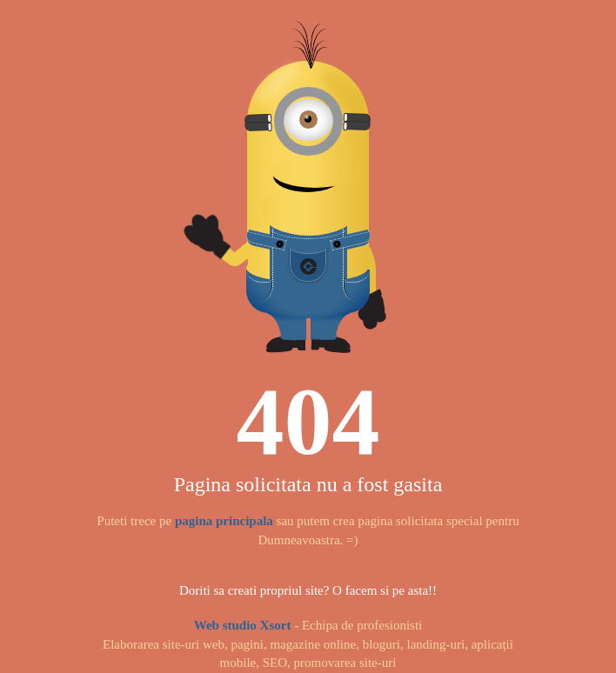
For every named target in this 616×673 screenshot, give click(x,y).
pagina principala (224, 521)
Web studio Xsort (243, 625)
